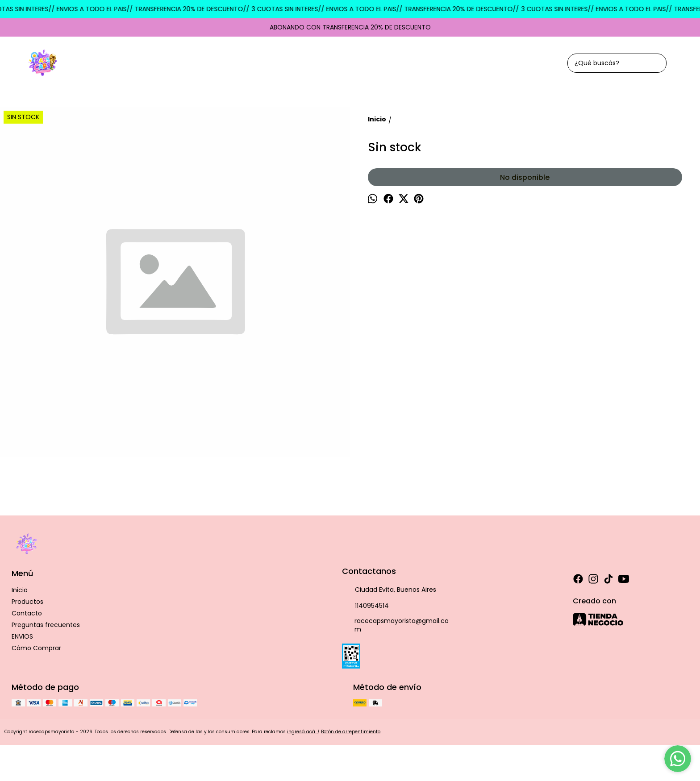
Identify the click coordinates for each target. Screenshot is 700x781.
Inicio (20, 590)
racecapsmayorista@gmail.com (396, 625)
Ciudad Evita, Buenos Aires (389, 590)
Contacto (27, 613)
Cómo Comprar (36, 648)
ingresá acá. (302, 732)
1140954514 (365, 606)
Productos (27, 602)
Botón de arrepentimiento (351, 732)
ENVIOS (22, 636)
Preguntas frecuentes (46, 625)
